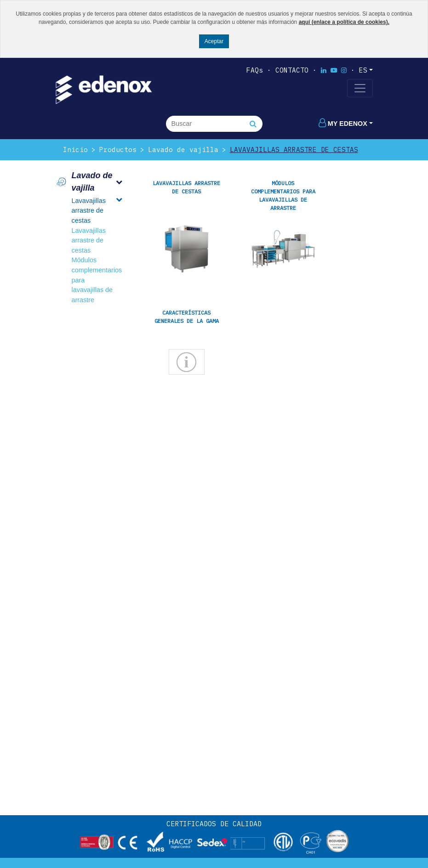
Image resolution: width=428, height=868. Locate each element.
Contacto (292, 70)
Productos (118, 149)
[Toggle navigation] (360, 88)
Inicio (75, 149)
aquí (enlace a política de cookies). (344, 22)
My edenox (343, 124)
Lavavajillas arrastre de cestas (294, 149)
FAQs (255, 70)
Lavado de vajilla (183, 149)
